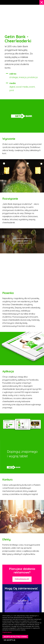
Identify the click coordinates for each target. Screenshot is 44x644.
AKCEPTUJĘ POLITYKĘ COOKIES (15, 637)
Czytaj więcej (7, 632)
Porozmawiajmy (22, 579)
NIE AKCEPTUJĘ (9, 640)
